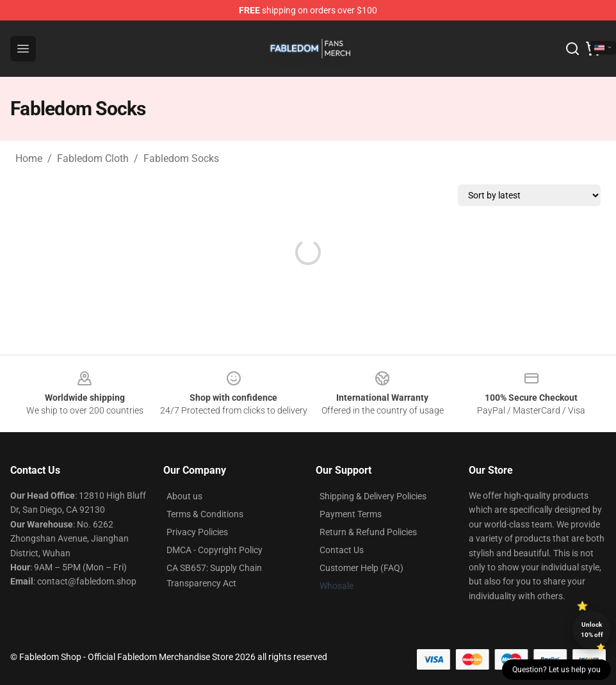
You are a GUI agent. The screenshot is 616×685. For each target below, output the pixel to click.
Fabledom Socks (181, 158)
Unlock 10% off (592, 630)
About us (184, 496)
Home (29, 158)
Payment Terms (351, 514)
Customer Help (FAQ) (361, 568)
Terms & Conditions (205, 514)
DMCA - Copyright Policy (215, 550)
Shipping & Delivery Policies (373, 496)
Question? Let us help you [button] (556, 670)
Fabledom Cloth (93, 158)
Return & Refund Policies (368, 532)
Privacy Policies (197, 532)
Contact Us (342, 550)
